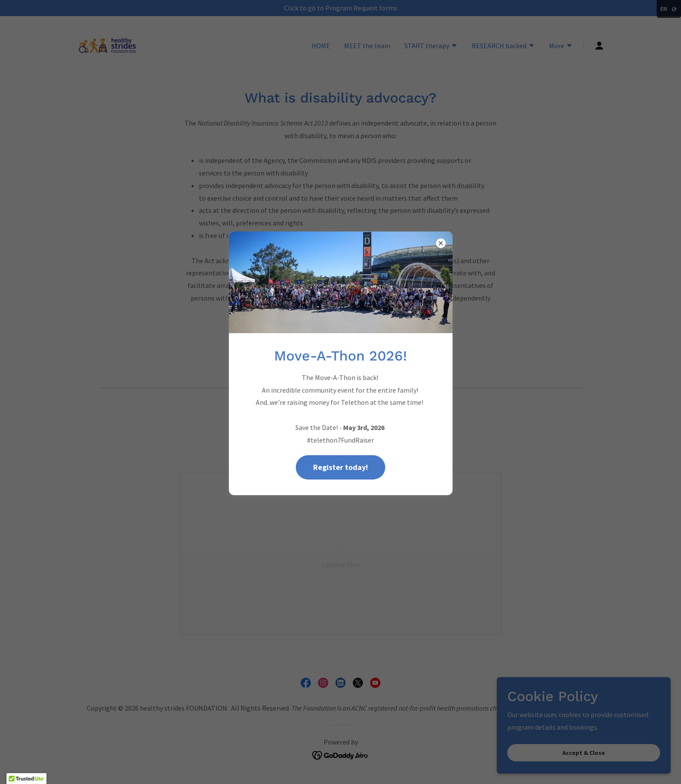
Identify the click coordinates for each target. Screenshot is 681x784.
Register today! (340, 467)
